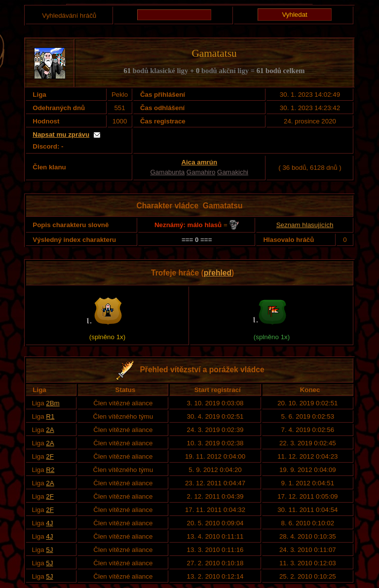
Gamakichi (233, 172)
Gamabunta (168, 172)
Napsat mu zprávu (61, 135)
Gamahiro (201, 172)
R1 (50, 416)
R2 (50, 470)
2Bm (53, 403)
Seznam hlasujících (305, 225)
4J (49, 523)
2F (50, 456)
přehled (218, 273)
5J (49, 550)
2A (50, 430)
